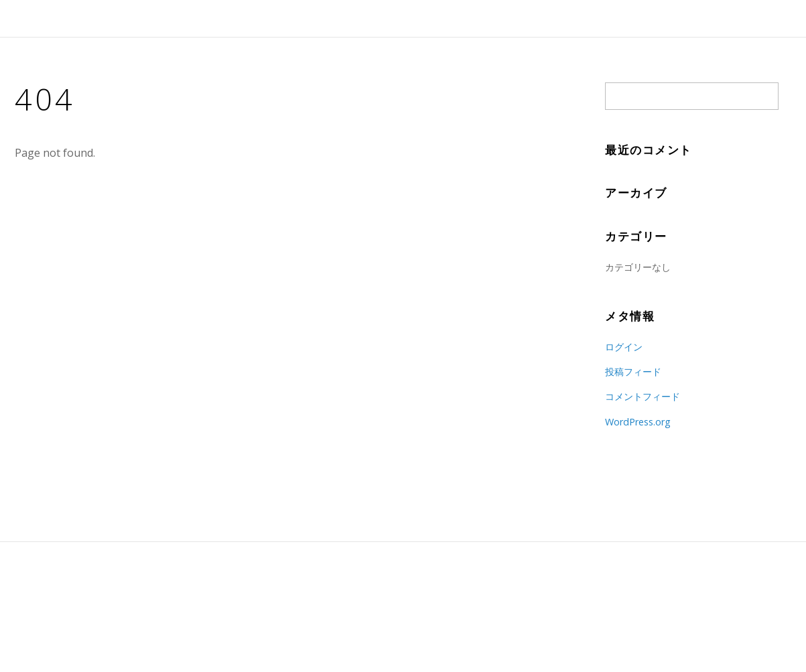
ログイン (624, 347)
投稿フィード (633, 372)
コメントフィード (643, 396)
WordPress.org (638, 422)
